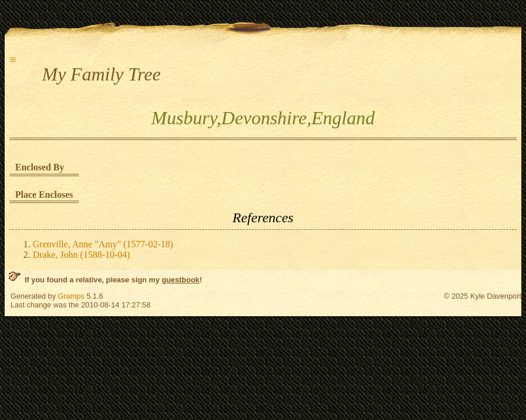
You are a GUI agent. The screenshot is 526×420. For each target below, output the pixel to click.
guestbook (181, 280)
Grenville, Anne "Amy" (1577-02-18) (103, 244)
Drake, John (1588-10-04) (81, 255)
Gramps (71, 296)
